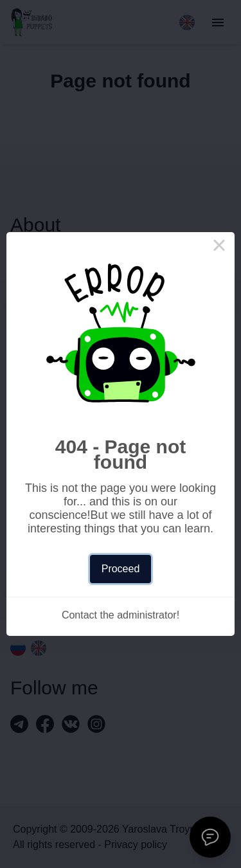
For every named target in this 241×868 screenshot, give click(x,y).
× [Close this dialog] (219, 248)
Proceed (121, 569)
